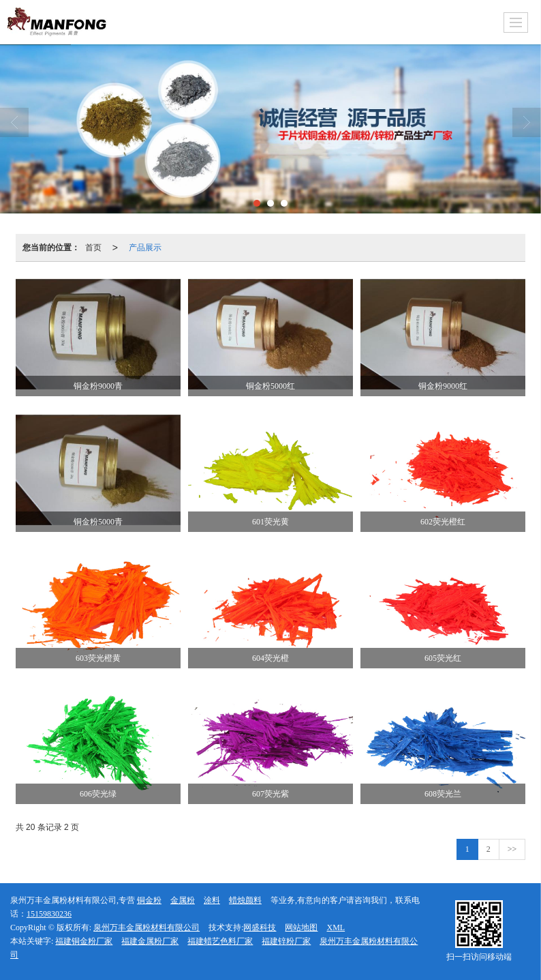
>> (512, 849)
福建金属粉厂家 (150, 941)
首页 (93, 248)
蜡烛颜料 (245, 900)
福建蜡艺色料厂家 (220, 941)
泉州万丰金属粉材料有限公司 (146, 927)
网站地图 (301, 927)
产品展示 (145, 248)
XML (336, 927)
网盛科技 (260, 927)
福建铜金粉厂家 (84, 941)
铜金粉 (149, 900)
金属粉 (183, 900)
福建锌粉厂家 (286, 941)
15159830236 (49, 914)
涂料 (212, 900)
